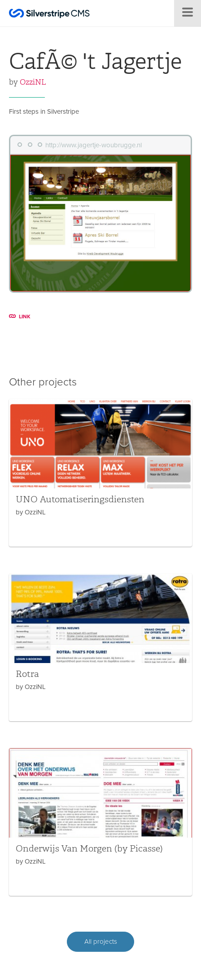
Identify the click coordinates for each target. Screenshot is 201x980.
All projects (101, 941)
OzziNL (33, 82)
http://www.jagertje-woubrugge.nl (94, 145)
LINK (20, 317)
